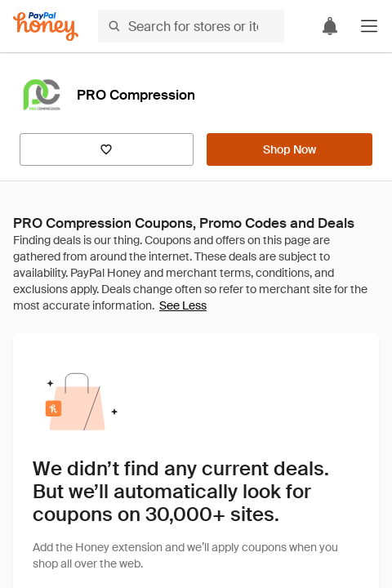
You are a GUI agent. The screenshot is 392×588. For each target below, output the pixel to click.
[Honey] (46, 27)
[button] (369, 26)
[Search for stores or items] (191, 26)
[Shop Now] (290, 149)
